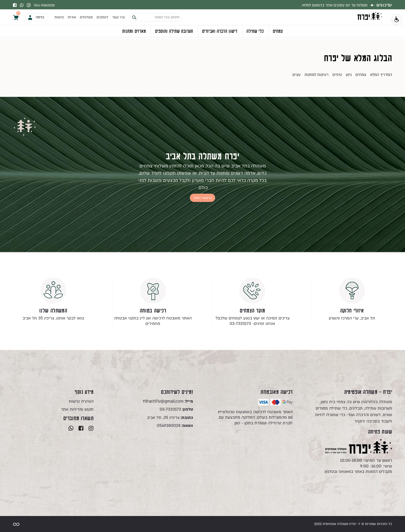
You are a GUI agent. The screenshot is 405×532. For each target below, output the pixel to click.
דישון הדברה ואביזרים (220, 33)
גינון (349, 75)
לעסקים (102, 18)
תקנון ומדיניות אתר (77, 409)
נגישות (59, 18)
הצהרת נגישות (81, 401)
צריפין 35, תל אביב (170, 418)
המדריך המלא (381, 75)
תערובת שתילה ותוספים (174, 33)
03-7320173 (176, 409)
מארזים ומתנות (134, 33)
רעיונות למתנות (317, 75)
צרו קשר (118, 18)
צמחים (278, 33)
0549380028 (175, 426)
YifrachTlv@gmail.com (168, 401)
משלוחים (86, 18)
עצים (297, 75)
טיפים (337, 75)
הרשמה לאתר (202, 198)
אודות (72, 18)
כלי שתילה (255, 33)
